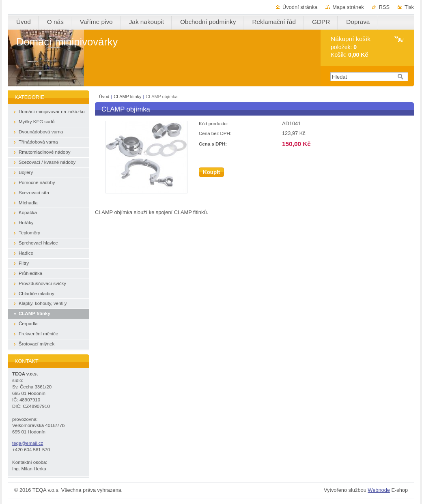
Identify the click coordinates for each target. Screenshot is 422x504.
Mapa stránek (348, 7)
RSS (384, 7)
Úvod (104, 97)
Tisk (409, 7)
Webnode (379, 490)
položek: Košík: (351, 47)
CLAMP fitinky (127, 97)
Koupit (211, 172)
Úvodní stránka (300, 7)
